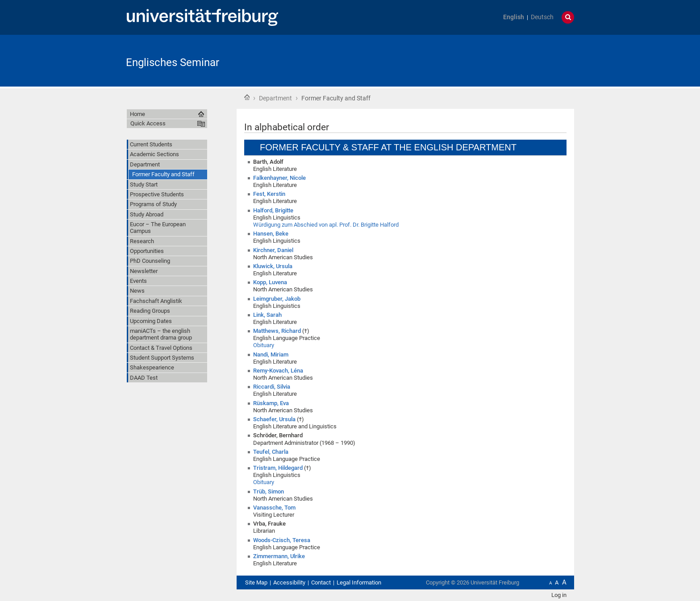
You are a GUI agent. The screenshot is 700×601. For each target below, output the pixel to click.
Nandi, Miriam (271, 354)
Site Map (256, 582)
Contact (321, 582)
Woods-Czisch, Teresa (282, 540)
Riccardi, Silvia (272, 387)
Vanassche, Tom (274, 508)
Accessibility (289, 582)
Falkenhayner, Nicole (279, 178)
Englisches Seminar (173, 62)
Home (247, 97)
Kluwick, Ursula (273, 266)
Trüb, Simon (269, 491)
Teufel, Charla (271, 452)
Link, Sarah (267, 315)
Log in (559, 595)
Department (275, 98)
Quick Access (148, 123)
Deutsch (542, 17)
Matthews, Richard (277, 331)
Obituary (264, 345)
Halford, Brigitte (273, 210)
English (514, 17)
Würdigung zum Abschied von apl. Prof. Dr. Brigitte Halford (326, 225)
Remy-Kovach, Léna (278, 371)
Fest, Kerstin (269, 194)
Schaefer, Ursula (274, 419)
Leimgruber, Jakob (277, 299)
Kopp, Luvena (270, 282)
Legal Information (359, 582)
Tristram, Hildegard (278, 468)
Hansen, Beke (271, 234)
